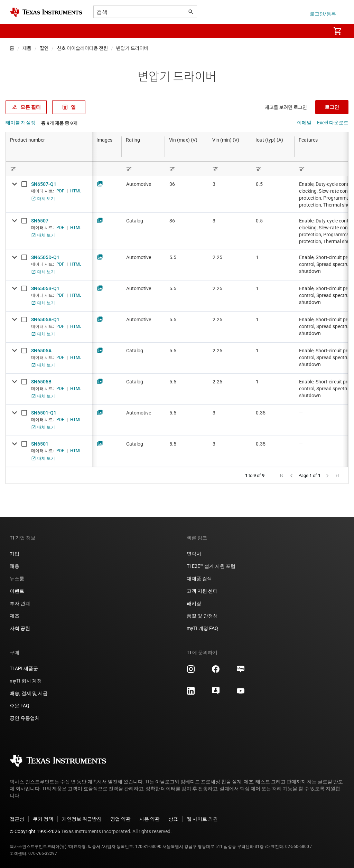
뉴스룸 (17, 579)
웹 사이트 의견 (202, 819)
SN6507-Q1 (44, 184)
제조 (15, 616)
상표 (173, 819)
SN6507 (40, 221)
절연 (44, 48)
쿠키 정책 (43, 819)
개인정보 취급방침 (82, 819)
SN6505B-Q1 (45, 288)
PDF (60, 191)
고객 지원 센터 (202, 591)
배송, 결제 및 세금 (29, 693)
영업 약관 (120, 819)
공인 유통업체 (25, 718)
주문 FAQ (20, 706)
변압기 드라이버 (132, 48)
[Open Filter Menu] (49, 169)
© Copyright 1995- (35, 831)
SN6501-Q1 (44, 413)
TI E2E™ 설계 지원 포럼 (211, 566)
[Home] (46, 12)
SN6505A (41, 351)
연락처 (194, 554)
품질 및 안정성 (202, 616)
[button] (17, 31)
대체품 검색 (199, 579)
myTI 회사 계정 (26, 681)
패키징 (194, 603)
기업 (15, 554)
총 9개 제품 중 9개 (59, 123)
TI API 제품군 (24, 668)
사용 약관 (150, 819)
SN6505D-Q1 (45, 257)
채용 (15, 566)
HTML (76, 191)
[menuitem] (318, 31)
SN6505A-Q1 (45, 319)
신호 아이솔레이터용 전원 (82, 48)
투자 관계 (20, 603)
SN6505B (41, 382)
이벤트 (17, 591)
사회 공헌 (20, 628)
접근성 (17, 819)
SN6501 (40, 444)
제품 (27, 48)
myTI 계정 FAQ (202, 628)
